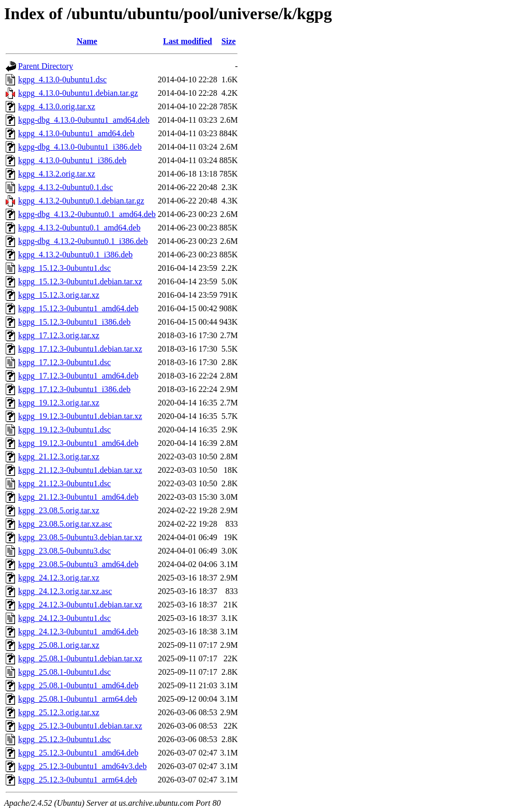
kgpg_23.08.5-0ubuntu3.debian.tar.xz (80, 537)
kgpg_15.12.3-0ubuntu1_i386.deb (74, 322)
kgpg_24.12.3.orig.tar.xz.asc (65, 591)
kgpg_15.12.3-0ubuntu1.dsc (64, 268)
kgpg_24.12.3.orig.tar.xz (59, 578)
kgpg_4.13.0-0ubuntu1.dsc (62, 79)
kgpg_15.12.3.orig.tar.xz (59, 295)
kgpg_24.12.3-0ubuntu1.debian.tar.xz (80, 605)
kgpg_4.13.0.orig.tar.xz (57, 106)
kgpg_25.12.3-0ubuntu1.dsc (64, 739)
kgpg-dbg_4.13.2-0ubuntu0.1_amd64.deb (87, 214)
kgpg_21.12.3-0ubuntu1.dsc (64, 483)
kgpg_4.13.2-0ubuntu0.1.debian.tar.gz (81, 201)
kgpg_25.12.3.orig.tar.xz (59, 712)
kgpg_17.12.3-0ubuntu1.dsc (64, 362)
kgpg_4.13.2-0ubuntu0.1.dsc (65, 187)
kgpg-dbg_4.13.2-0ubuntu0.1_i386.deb (83, 241)
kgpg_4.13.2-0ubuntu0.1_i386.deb (75, 255)
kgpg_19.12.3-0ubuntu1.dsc (64, 430)
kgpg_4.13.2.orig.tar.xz (57, 174)
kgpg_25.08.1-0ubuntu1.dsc (64, 672)
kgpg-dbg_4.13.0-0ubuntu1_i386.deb (80, 147)
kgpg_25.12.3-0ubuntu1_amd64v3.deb (82, 766)
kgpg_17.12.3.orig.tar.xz (59, 335)
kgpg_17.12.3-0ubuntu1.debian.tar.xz (80, 349)
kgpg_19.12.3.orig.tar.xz (59, 403)
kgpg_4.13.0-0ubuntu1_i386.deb (72, 160)
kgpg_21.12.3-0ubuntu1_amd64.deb (78, 497)
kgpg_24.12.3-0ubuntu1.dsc (64, 618)
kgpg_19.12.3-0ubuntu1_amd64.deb (78, 443)
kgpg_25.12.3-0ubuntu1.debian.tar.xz (80, 726)
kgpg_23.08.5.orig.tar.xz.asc (65, 524)
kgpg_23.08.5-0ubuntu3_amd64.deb (78, 564)
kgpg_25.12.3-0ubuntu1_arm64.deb (78, 780)
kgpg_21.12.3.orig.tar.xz (59, 456)
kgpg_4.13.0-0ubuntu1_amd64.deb (76, 133)
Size (229, 41)
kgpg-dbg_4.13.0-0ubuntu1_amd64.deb (84, 120)
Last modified (188, 41)
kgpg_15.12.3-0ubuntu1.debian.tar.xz (80, 281)
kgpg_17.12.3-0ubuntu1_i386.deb (74, 389)
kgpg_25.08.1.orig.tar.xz (59, 645)
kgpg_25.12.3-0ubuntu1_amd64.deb (78, 753)
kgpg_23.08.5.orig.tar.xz (59, 510)
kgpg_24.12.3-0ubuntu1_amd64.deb (78, 632)
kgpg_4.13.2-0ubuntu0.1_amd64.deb (79, 228)
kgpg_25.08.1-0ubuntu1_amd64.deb (78, 685)
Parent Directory (46, 66)
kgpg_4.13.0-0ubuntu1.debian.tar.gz (78, 93)
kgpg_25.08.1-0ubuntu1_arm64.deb (78, 699)
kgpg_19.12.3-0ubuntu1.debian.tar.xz (80, 416)
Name (87, 41)
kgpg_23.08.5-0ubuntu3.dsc (64, 551)
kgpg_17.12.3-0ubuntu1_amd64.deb (78, 376)
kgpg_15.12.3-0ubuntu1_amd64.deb (78, 308)
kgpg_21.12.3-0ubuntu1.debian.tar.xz (80, 470)
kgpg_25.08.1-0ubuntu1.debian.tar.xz (80, 658)
